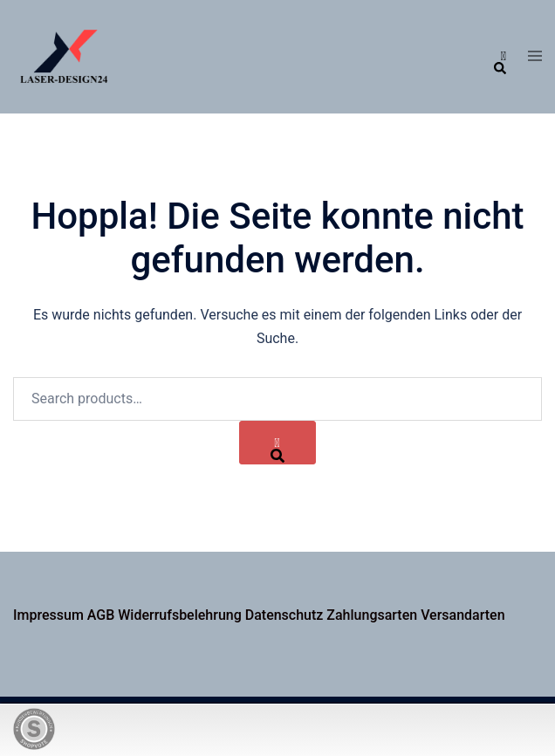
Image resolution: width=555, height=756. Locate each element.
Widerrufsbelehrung (179, 615)
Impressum (48, 615)
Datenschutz (284, 615)
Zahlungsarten (372, 615)
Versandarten (462, 615)
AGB (101, 615)
